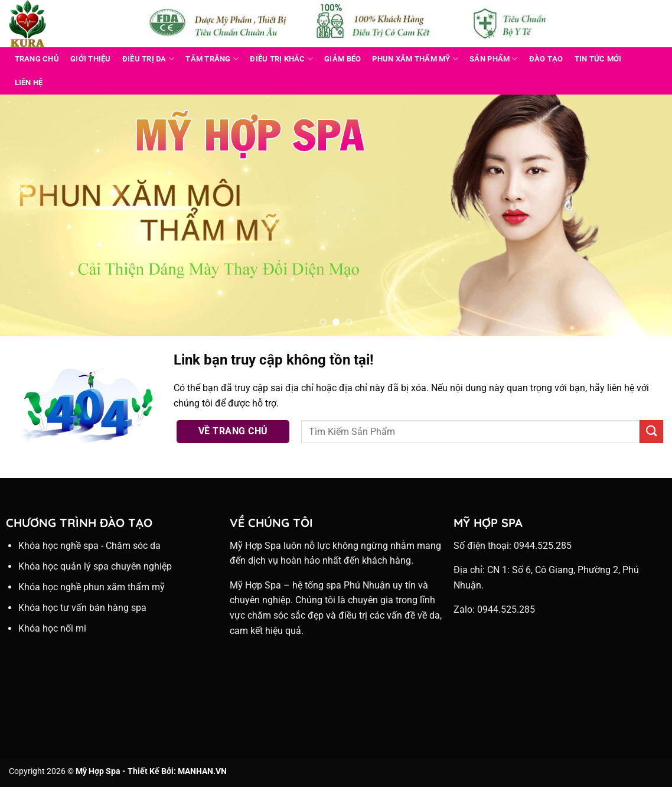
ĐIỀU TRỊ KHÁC (281, 59)
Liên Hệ (29, 82)
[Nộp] (651, 432)
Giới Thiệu (91, 59)
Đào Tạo (546, 59)
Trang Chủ (37, 59)
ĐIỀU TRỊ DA (148, 59)
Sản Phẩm (494, 59)
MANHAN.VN (202, 771)
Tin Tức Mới (598, 59)
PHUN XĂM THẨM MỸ (415, 59)
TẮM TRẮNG (212, 59)
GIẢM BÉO (342, 59)
